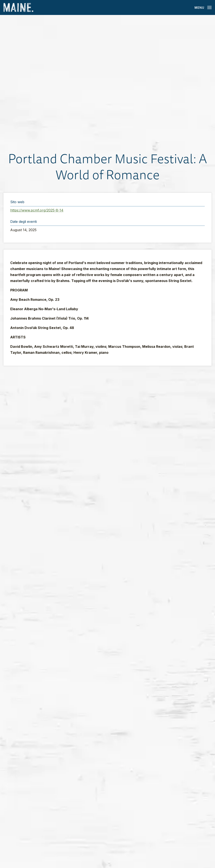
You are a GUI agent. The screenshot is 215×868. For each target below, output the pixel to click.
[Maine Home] (18, 8)
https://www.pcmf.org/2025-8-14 (37, 210)
